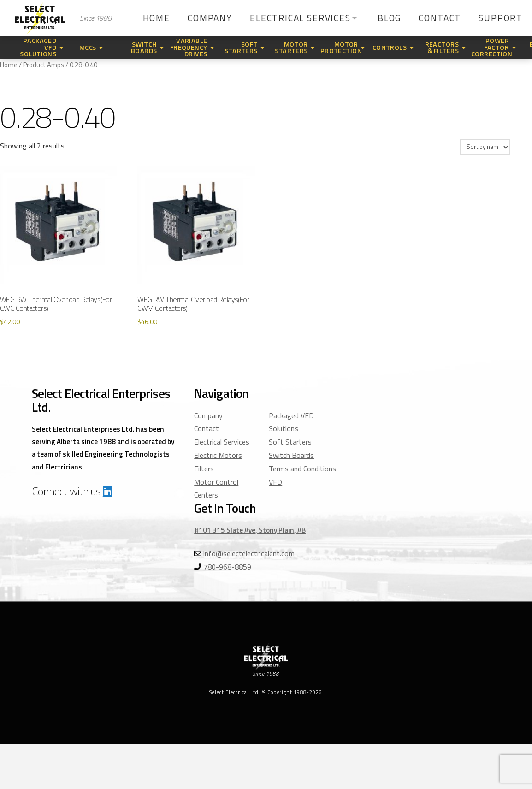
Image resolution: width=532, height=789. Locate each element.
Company (208, 415)
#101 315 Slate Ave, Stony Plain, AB (250, 530)
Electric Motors (218, 455)
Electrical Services (222, 442)
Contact (207, 428)
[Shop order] (485, 147)
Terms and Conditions (302, 469)
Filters (204, 469)
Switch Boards (291, 455)
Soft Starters (290, 442)
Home (9, 65)
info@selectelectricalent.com (249, 553)
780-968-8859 (227, 567)
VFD (275, 482)
